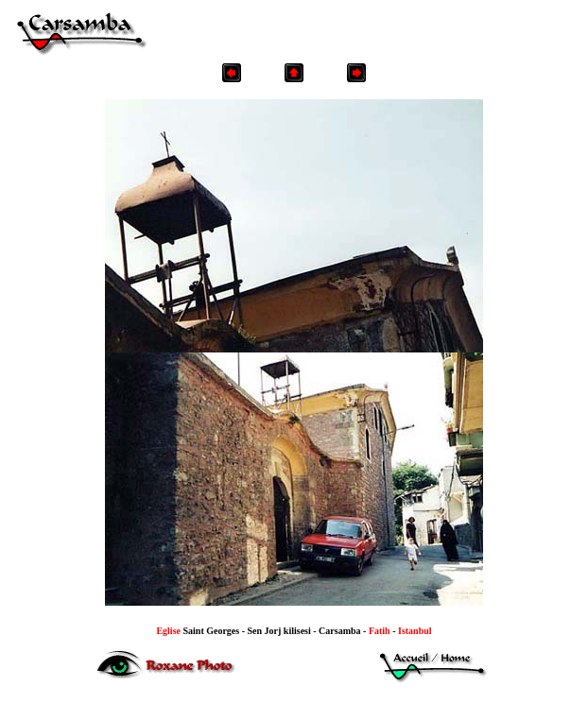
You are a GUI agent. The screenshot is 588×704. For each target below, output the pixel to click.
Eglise (169, 631)
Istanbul (415, 631)
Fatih (380, 631)
